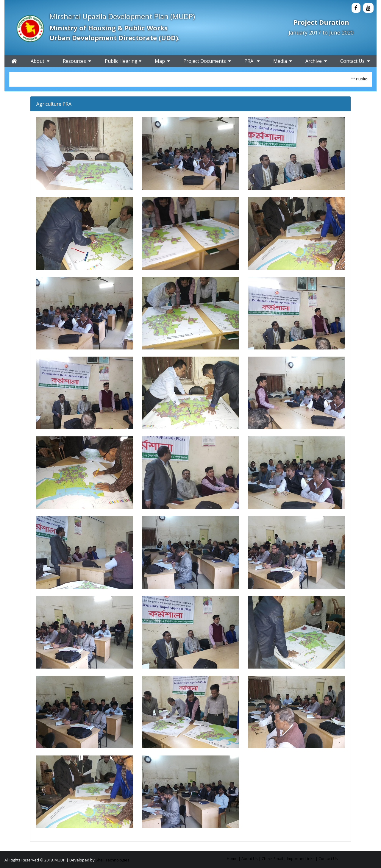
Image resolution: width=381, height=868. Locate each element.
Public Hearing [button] (123, 61)
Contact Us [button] (355, 61)
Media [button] (283, 61)
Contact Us (328, 858)
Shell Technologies (113, 860)
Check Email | (274, 858)
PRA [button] (252, 61)
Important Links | (302, 858)
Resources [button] (77, 61)
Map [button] (162, 61)
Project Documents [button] (207, 61)
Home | (234, 858)
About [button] (40, 61)
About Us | (251, 858)
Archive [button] (316, 61)
